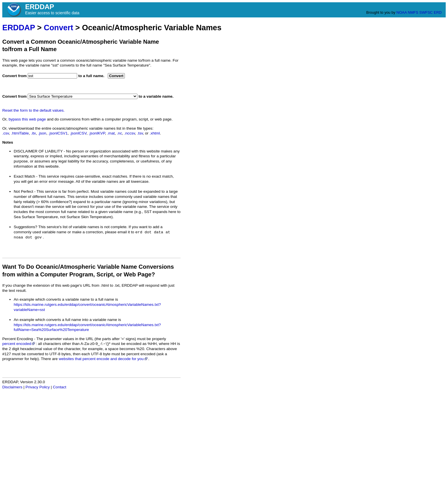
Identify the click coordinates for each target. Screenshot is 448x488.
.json (42, 133)
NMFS (413, 12)
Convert (58, 28)
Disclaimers (12, 387)
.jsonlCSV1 (58, 133)
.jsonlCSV (78, 133)
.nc (119, 133)
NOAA (401, 12)
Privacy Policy (38, 387)
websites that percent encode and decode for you (104, 359)
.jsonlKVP (97, 133)
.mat (111, 133)
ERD (438, 12)
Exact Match (24, 176)
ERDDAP (19, 28)
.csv (6, 133)
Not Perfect (23, 191)
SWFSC (426, 12)
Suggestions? (25, 227)
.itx (33, 133)
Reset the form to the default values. (33, 110)
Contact (60, 387)
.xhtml (155, 133)
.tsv (140, 133)
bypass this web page (27, 119)
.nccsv (130, 133)
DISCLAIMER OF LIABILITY (38, 151)
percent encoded (19, 344)
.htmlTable (20, 133)
